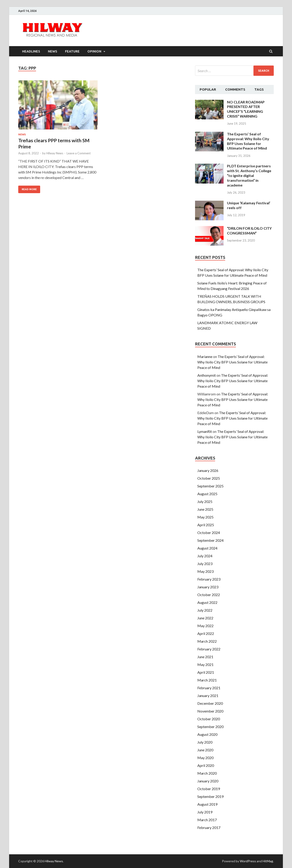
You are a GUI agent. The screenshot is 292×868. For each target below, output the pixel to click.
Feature (72, 51)
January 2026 (208, 470)
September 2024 (210, 540)
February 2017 (209, 827)
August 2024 (207, 548)
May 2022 (205, 626)
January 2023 (208, 587)
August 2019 (207, 804)
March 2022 (207, 641)
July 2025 (205, 501)
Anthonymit (207, 375)
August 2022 (207, 602)
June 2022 (205, 618)
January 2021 (208, 696)
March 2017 (207, 820)
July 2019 (205, 812)
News (53, 51)
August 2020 (207, 734)
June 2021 (205, 657)
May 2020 (205, 758)
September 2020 (210, 727)
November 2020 (210, 711)
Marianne (205, 356)
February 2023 (209, 579)
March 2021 (207, 680)
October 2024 (209, 533)
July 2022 (205, 610)
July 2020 (205, 742)
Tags (259, 89)
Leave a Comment (79, 153)
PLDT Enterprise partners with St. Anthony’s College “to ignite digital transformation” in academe (249, 175)
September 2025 (210, 486)
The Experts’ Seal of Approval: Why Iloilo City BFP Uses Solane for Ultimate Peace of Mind (248, 141)
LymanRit (205, 431)
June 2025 (205, 509)
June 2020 (205, 750)
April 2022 (206, 633)
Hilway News (55, 153)
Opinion (94, 51)
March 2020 (207, 773)
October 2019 (209, 789)
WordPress (248, 861)
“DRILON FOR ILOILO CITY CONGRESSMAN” (249, 231)
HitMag (268, 861)
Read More (29, 189)
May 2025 (205, 517)
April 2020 (206, 765)
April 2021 (206, 672)
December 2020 (210, 703)
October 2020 (209, 719)
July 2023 (205, 564)
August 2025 (207, 494)
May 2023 (205, 571)
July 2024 (205, 556)
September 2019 (210, 796)
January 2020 (208, 781)
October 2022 (209, 595)
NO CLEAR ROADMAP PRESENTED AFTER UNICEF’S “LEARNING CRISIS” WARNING (246, 109)
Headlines (31, 51)
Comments (235, 89)
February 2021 (209, 688)
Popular (208, 89)
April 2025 (206, 525)
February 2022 (209, 649)
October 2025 (209, 478)
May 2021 (205, 664)
